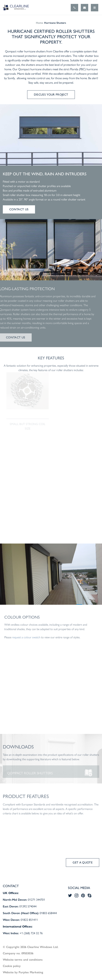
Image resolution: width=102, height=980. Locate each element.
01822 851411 (29, 920)
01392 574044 (28, 906)
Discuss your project (51, 95)
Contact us (19, 209)
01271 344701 (36, 899)
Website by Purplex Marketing (23, 972)
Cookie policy (12, 966)
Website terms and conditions (23, 959)
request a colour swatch (26, 639)
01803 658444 (48, 913)
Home (39, 23)
